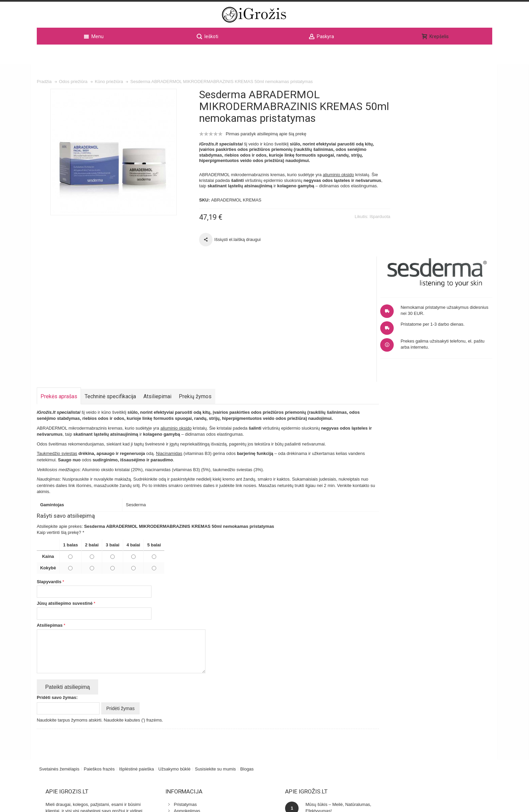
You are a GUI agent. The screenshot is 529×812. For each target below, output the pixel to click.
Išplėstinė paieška (136, 653)
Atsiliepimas (50, 509)
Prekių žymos (195, 281)
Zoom (109, 162)
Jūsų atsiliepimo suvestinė (65, 488)
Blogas (247, 653)
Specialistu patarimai (186, 720)
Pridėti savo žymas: (57, 582)
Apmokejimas (179, 695)
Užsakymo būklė (174, 653)
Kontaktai (175, 701)
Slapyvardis (49, 466)
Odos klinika (178, 713)
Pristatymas (177, 688)
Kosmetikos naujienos (187, 707)
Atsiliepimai (157, 281)
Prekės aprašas (59, 281)
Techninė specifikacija (110, 281)
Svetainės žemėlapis (59, 653)
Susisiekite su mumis (215, 653)
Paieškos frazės (99, 653)
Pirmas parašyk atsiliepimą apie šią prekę (259, 144)
